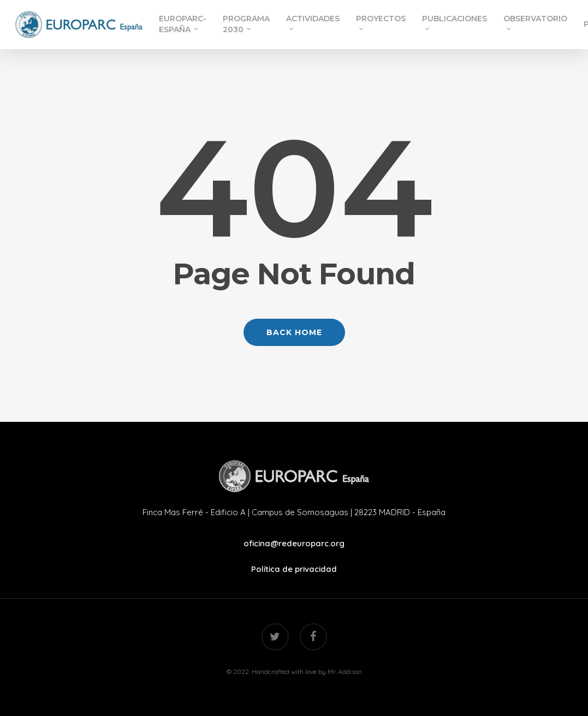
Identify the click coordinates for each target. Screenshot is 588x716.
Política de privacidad (294, 569)
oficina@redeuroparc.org (294, 543)
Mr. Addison (345, 672)
